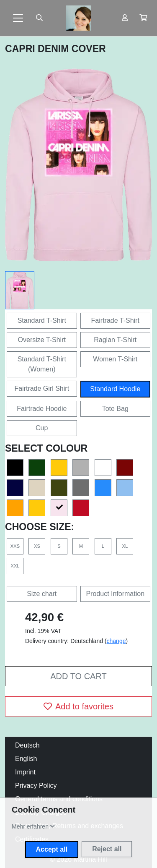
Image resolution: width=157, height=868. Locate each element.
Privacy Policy (36, 786)
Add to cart (78, 676)
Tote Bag (115, 409)
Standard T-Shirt (42, 320)
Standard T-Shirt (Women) (42, 364)
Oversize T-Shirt (42, 340)
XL (125, 546)
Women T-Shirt (115, 359)
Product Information (115, 594)
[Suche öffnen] (39, 18)
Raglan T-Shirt (115, 340)
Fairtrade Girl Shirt (42, 388)
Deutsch (27, 745)
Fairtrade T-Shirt (115, 320)
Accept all (52, 849)
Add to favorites (78, 706)
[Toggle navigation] (18, 18)
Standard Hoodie (115, 389)
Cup (42, 428)
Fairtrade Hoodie (42, 409)
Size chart (42, 594)
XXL (15, 566)
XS (37, 546)
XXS (15, 546)
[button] (143, 18)
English (26, 759)
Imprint (25, 772)
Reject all (107, 849)
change (116, 641)
